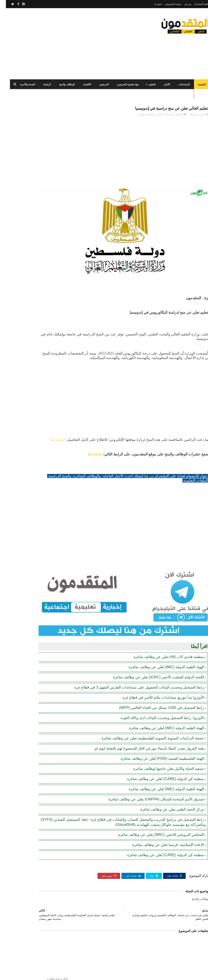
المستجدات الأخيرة (159, 116)
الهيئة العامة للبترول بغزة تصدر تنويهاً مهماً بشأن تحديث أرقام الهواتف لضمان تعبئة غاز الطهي (25, 333)
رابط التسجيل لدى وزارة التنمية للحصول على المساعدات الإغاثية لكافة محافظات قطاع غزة (24, 256)
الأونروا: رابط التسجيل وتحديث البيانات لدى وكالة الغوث (156, 697)
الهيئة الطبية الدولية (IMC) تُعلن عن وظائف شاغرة (160, 642)
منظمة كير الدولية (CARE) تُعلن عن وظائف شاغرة (160, 758)
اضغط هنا (182, 430)
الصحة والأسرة (22, 84)
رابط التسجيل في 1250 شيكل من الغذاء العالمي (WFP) (155, 687)
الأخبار (161, 84)
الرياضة (41, 84)
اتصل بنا (153, 4)
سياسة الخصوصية (167, 4)
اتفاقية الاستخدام (196, 4)
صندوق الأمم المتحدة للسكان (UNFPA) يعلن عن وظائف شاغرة (150, 779)
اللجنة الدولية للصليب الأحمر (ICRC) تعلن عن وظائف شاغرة (153, 652)
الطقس (196, 94)
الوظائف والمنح (61, 84)
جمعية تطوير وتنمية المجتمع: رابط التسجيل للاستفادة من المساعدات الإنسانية (26, 238)
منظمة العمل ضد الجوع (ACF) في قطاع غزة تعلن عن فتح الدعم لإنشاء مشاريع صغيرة (25, 161)
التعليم (146, 84)
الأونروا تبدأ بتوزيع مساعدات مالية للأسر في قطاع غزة (157, 677)
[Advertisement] (78, 44)
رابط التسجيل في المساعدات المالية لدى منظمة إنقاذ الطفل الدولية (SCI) (25, 275)
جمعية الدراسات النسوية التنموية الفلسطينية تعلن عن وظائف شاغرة (147, 718)
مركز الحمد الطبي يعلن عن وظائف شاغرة (166, 789)
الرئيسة (196, 84)
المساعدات (178, 84)
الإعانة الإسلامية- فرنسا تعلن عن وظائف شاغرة (162, 829)
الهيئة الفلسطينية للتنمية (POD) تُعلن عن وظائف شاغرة (156, 738)
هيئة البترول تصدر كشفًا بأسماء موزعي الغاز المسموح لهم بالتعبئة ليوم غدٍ (143, 728)
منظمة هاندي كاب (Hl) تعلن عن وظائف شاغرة (163, 631)
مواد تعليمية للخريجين (122, 84)
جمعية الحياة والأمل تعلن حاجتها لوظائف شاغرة (163, 748)
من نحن (182, 4)
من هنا (143, 466)
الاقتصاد (81, 84)
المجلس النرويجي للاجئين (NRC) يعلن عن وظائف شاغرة (155, 819)
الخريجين (98, 84)
